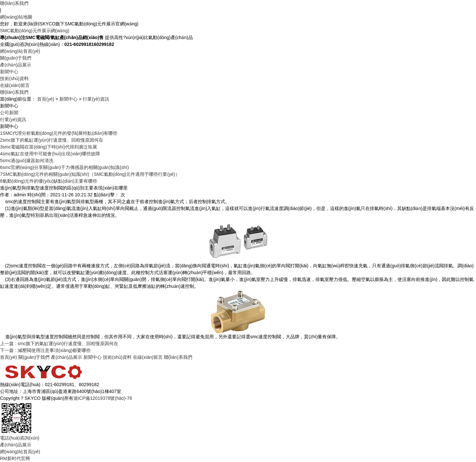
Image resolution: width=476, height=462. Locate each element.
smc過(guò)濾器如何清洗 (27, 161)
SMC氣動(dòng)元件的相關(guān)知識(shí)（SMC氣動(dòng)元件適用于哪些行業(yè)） (90, 174)
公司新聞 (9, 113)
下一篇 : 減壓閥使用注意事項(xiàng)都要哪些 (45, 350)
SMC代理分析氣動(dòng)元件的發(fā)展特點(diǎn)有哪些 (59, 133)
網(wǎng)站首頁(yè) (20, 51)
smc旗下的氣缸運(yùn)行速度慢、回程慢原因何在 (52, 140)
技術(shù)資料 (14, 78)
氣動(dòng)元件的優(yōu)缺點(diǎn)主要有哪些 (49, 181)
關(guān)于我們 (16, 58)
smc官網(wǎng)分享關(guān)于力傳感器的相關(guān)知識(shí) (64, 167)
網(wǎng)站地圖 (16, 17)
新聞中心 (9, 72)
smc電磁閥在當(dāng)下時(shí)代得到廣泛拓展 (49, 147)
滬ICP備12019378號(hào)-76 (103, 398)
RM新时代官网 (15, 458)
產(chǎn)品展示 (16, 65)
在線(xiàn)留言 (15, 85)
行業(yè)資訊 (96, 99)
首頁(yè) (46, 99)
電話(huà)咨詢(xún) (20, 438)
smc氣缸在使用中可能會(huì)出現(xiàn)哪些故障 (50, 154)
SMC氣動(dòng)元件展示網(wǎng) (35, 31)
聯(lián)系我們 (14, 3)
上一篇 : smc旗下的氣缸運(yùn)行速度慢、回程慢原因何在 (59, 343)
